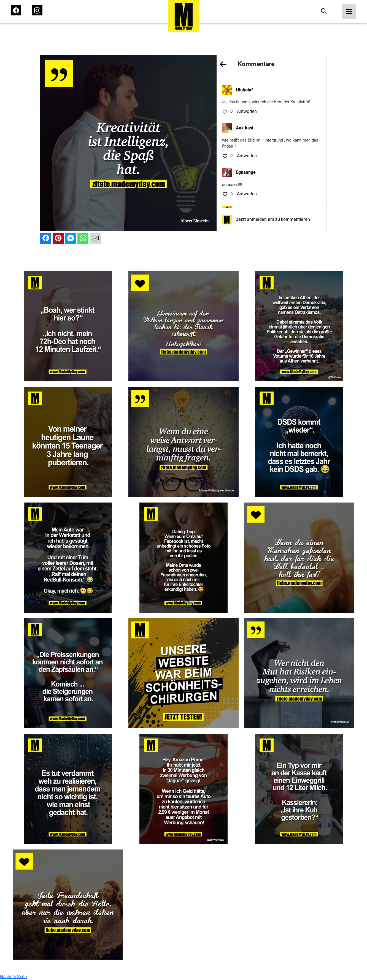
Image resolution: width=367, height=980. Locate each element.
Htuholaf (244, 90)
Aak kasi (245, 128)
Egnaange (246, 172)
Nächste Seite (13, 977)
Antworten (247, 111)
